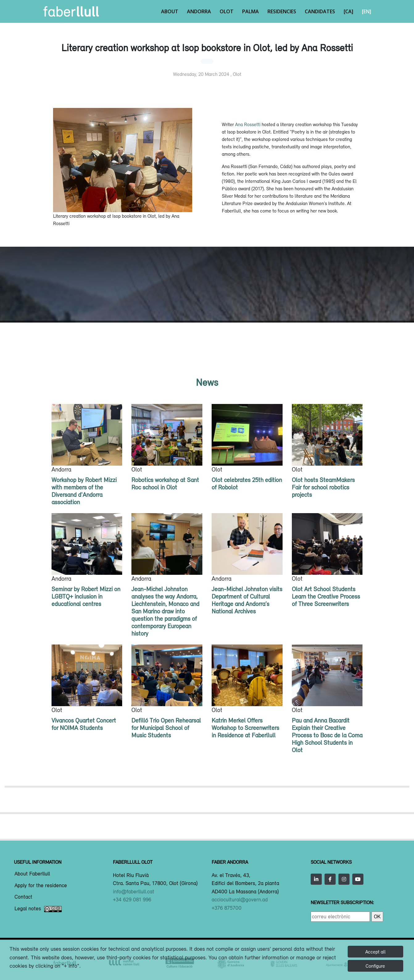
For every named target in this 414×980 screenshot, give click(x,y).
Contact (23, 897)
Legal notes (38, 909)
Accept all (375, 952)
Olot (227, 11)
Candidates (320, 11)
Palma (250, 11)
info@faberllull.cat (134, 891)
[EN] (366, 11)
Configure (375, 966)
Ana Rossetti (248, 124)
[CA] (348, 11)
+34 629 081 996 (132, 900)
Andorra (199, 11)
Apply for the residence (41, 886)
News (207, 382)
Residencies (282, 11)
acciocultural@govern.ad (240, 900)
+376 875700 (227, 908)
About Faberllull (32, 874)
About (170, 11)
